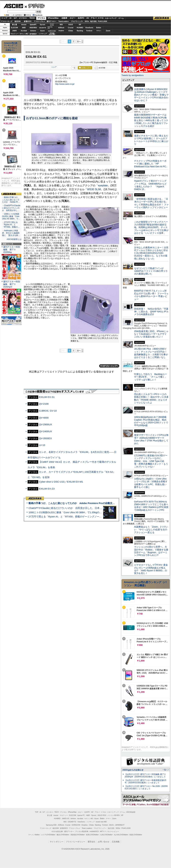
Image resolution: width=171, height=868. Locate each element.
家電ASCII (28, 21)
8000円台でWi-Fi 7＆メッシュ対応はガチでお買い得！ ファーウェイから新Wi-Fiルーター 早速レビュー (151, 295)
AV (88, 18)
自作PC (81, 18)
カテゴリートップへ (109, 366)
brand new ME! (101, 822)
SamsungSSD (50, 28)
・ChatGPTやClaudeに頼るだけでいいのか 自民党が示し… (11, 208)
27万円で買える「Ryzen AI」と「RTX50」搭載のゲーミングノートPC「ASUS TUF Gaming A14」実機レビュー (89, 517)
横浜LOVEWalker (63, 835)
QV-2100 (44, 404)
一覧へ (165, 770)
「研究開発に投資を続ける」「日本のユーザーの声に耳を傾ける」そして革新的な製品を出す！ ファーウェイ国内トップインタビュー (151, 203)
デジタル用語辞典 (82, 831)
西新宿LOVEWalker (78, 835)
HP (80, 25)
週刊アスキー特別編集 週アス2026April (12, 284)
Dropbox (61, 31)
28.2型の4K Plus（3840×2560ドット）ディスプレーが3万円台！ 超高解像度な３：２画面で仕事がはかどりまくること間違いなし (151, 353)
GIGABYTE (43, 28)
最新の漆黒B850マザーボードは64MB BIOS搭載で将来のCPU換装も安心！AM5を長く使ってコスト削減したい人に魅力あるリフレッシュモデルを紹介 (151, 120)
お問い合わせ (104, 842)
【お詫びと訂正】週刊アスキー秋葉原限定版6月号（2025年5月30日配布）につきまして (146, 781)
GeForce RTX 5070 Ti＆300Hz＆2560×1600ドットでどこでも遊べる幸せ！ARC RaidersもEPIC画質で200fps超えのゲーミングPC (151, 506)
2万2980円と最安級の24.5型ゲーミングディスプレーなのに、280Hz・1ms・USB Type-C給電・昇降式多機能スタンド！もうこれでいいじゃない (151, 461)
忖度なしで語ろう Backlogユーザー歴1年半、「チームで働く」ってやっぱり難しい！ (151, 377)
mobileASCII (94, 831)
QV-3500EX (45, 438)
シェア (54, 67)
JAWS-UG (65, 819)
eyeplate (103, 185)
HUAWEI (80, 28)
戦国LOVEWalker (136, 835)
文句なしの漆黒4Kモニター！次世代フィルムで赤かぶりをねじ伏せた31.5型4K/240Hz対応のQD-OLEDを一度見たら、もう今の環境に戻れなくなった (151, 253)
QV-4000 (44, 418)
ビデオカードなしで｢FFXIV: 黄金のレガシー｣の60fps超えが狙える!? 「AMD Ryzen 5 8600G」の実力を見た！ (151, 569)
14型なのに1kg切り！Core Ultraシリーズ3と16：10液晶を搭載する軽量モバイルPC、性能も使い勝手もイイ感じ (151, 483)
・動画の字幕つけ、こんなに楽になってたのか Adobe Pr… (11, 200)
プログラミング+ (77, 21)
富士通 (15, 25)
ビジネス (23, 18)
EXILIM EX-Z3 (47, 489)
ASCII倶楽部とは (14, 239)
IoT (15, 18)
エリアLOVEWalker (48, 835)
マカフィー (15, 34)
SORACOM (76, 825)
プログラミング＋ (100, 828)
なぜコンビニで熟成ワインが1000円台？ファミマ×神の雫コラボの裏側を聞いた (151, 271)
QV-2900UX (45, 424)
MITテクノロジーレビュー (109, 831)
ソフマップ (43, 34)
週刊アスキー (51, 21)
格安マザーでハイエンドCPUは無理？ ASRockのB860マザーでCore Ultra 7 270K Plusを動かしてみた (151, 439)
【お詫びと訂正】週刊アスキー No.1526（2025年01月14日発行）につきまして (146, 787)
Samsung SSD (51, 825)
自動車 (64, 18)
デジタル (35, 6)
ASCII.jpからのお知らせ (133, 770)
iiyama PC (81, 815)
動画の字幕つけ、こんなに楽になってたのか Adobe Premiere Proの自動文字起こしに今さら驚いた (84, 503)
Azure (43, 31)
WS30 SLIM (94, 189)
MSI (61, 25)
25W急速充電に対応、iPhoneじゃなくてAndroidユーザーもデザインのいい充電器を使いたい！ (151, 334)
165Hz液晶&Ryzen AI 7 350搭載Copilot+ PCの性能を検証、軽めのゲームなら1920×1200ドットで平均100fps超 (151, 421)
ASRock (61, 28)
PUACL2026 (103, 21)
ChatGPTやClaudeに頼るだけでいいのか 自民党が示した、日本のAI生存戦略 (71, 508)
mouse (24, 25)
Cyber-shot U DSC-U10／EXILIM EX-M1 (61, 482)
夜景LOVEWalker (92, 835)
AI (10, 18)
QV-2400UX (45, 431)
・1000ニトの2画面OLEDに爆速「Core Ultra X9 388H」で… (11, 216)
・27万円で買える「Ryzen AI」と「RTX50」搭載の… (11, 225)
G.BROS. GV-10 (48, 411)
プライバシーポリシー (75, 842)
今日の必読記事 (57, 831)
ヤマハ (99, 31)
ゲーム (121, 18)
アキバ (94, 18)
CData (71, 31)
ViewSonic (89, 28)
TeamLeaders (64, 21)
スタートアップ (111, 18)
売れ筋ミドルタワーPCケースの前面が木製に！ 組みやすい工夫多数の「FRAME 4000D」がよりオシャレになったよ (151, 398)
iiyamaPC (33, 25)
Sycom (43, 25)
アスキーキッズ (7, 21)
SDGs (87, 21)
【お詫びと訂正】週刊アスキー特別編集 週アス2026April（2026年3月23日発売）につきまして (145, 775)
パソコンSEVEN (52, 24)
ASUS (71, 25)
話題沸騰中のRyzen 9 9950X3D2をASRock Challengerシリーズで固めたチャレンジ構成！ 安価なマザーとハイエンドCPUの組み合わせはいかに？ (151, 95)
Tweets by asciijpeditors (133, 75)
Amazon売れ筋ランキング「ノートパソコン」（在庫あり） (11, 47)
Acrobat (24, 31)
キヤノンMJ (24, 34)
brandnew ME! (52, 34)
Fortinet (89, 31)
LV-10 (42, 445)
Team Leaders (87, 828)
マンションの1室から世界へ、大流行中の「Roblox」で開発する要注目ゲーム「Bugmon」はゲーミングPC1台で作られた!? (151, 551)
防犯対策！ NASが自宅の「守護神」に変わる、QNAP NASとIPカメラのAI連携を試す (151, 312)
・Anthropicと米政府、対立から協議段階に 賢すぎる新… (11, 233)
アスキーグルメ (40, 21)
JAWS (14, 31)
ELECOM (14, 28)
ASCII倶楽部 (162, 18)
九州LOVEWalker (106, 835)
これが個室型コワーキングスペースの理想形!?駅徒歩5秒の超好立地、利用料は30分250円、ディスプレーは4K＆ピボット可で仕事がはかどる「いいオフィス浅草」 (151, 227)
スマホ (101, 18)
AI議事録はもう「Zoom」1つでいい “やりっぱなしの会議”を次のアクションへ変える (151, 530)
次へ (79, 41)
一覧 (74, 68)
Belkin (99, 28)
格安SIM (18, 21)
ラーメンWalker (34, 835)
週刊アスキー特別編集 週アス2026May (12, 250)
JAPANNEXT (33, 34)
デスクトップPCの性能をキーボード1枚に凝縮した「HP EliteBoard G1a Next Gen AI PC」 (151, 164)
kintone (33, 31)
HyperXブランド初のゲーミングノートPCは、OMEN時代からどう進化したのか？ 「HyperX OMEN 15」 (150, 185)
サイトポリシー (57, 842)
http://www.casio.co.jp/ (65, 84)
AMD (24, 28)
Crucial (71, 28)
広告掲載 (116, 842)
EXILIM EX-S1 (47, 397)
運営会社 (91, 842)
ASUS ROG (33, 28)
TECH (32, 18)
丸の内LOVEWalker (121, 835)
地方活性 (93, 21)
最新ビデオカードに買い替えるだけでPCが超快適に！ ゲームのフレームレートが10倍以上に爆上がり (151, 140)
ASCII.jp (13, 6)
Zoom (108, 31)
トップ (4, 18)
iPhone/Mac (53, 18)
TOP (37, 812)
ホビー (73, 18)
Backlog (80, 31)
